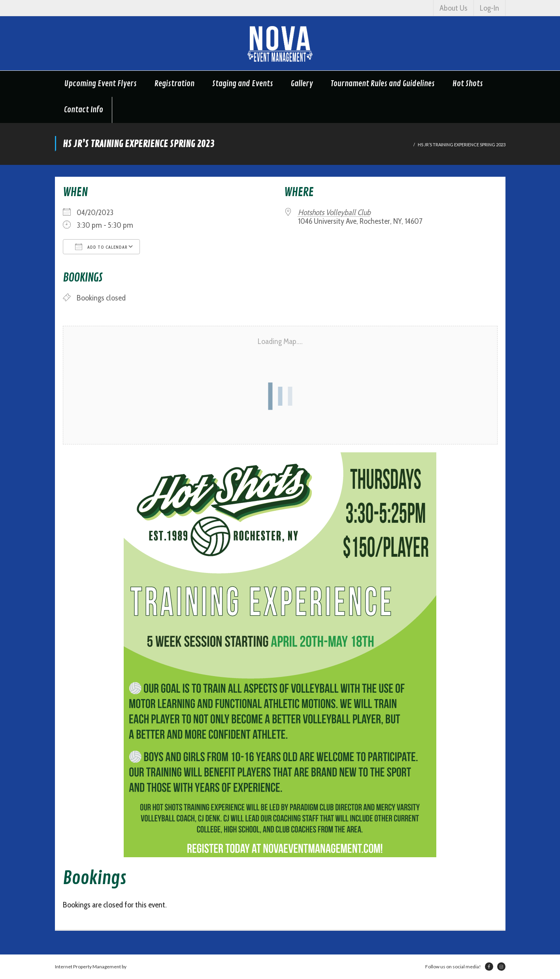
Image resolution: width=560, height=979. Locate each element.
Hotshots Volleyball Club (334, 212)
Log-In (489, 8)
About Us (453, 8)
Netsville (137, 967)
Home (404, 145)
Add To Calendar (101, 247)
